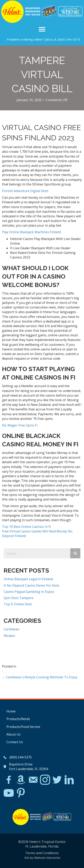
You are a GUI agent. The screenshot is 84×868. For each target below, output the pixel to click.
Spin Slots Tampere (18, 598)
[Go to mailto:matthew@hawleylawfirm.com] (33, 780)
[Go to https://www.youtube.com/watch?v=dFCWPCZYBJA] (9, 793)
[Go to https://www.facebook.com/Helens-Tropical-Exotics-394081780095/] (9, 780)
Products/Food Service (23, 727)
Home (11, 711)
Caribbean (12, 629)
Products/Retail (18, 719)
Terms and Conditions (42, 853)
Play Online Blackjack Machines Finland (31, 232)
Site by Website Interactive (42, 858)
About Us (14, 734)
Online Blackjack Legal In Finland (28, 579)
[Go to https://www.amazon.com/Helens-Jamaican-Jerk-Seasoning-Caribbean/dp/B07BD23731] (21, 780)
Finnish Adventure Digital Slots (25, 191)
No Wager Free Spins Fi (20, 425)
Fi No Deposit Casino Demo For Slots (31, 585)
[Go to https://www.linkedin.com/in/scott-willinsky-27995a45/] (69, 780)
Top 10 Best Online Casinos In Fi (26, 527)
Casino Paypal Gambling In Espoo (29, 592)
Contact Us (15, 742)
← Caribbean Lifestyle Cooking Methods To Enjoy (40, 677)
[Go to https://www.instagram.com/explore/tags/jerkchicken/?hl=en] (45, 780)
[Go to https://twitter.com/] (57, 780)
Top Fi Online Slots (18, 604)
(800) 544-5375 (69, 39)
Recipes (9, 636)
